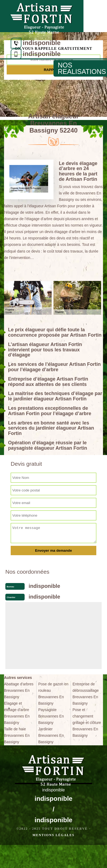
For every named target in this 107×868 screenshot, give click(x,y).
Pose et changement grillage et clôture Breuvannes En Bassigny (87, 723)
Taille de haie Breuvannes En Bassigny (17, 735)
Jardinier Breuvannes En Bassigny (51, 735)
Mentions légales (53, 835)
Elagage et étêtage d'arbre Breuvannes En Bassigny (17, 713)
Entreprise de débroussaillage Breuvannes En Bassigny (86, 694)
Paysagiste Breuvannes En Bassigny (51, 716)
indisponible (42, 43)
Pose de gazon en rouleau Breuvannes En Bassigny (53, 694)
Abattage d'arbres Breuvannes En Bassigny (19, 690)
